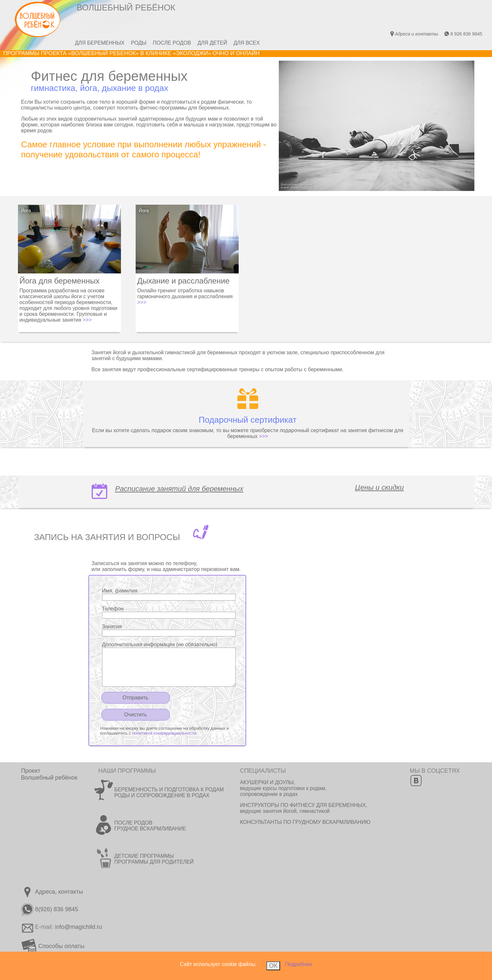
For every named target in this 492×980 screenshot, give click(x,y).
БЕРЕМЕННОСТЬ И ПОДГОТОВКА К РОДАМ (169, 790)
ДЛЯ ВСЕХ (247, 43)
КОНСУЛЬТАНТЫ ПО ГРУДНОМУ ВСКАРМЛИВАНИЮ (305, 822)
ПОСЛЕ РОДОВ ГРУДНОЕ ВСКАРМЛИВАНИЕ (150, 826)
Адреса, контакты (52, 892)
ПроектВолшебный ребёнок (49, 774)
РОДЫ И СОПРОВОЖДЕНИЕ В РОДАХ (162, 795)
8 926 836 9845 (463, 34)
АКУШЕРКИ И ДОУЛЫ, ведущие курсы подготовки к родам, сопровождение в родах (283, 788)
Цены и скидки (380, 487)
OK (273, 966)
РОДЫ (139, 43)
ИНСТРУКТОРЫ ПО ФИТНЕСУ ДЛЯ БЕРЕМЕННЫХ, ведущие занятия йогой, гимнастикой (304, 808)
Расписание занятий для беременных (179, 489)
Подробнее (298, 964)
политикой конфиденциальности (164, 733)
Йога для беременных (60, 281)
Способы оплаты (53, 946)
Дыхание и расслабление (183, 281)
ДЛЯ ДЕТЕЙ (212, 43)
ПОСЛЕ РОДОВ (172, 43)
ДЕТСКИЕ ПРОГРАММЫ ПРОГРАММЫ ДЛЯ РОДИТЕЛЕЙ (154, 859)
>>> (87, 320)
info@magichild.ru (79, 927)
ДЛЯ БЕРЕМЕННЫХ (100, 43)
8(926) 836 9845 (50, 909)
